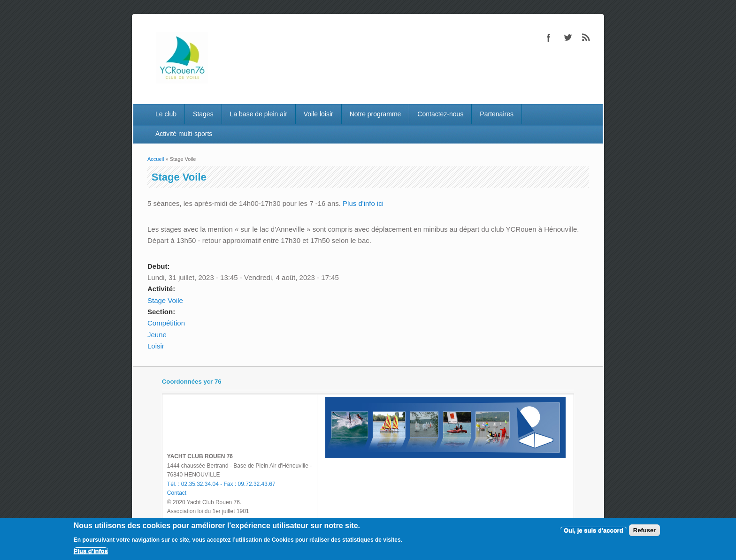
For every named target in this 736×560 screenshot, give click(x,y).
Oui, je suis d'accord (594, 530)
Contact (177, 493)
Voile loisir (318, 114)
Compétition (166, 323)
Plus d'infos (91, 551)
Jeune (157, 335)
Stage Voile (165, 300)
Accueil (156, 159)
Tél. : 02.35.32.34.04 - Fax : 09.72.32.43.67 (221, 484)
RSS (586, 38)
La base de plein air (259, 114)
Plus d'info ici (363, 203)
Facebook (549, 38)
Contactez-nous (440, 114)
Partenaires (497, 114)
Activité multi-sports (184, 134)
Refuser (644, 530)
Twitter (567, 38)
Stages (203, 114)
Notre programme (376, 114)
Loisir (156, 346)
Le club (166, 114)
